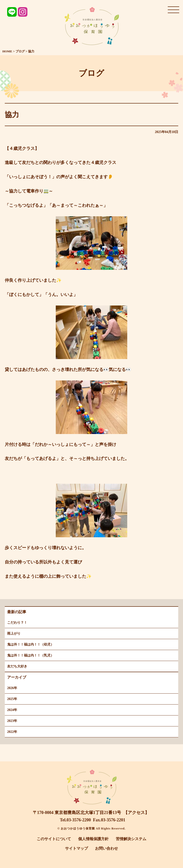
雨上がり (14, 634)
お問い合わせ (107, 848)
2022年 (12, 732)
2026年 (12, 688)
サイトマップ (76, 848)
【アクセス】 (136, 813)
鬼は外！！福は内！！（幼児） (30, 644)
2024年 (12, 710)
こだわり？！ (17, 623)
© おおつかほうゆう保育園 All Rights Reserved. (91, 829)
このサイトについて (54, 839)
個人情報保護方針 (93, 839)
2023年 (12, 721)
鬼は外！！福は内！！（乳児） (30, 655)
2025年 (12, 699)
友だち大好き (17, 666)
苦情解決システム (131, 839)
